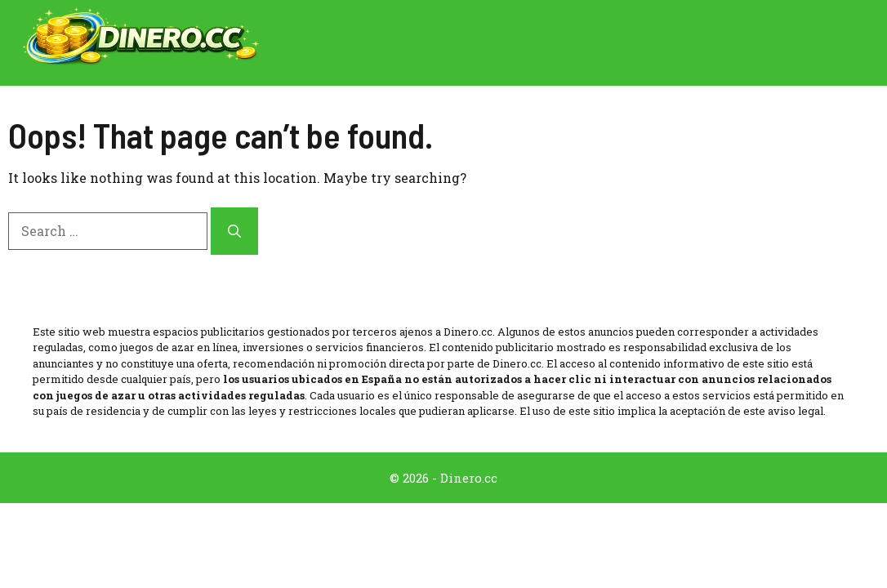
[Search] (234, 231)
